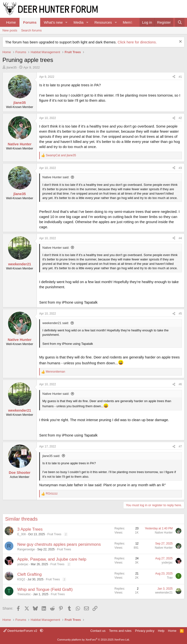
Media (79, 22)
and (61, 155)
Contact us (98, 631)
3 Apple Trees (30, 529)
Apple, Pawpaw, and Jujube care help (52, 559)
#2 (180, 118)
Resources (103, 22)
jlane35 (12, 67)
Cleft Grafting (29, 574)
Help (161, 631)
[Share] (174, 77)
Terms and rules (120, 631)
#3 (180, 168)
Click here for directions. (137, 42)
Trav (170, 578)
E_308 (22, 534)
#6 (180, 384)
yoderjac (23, 564)
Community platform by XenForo (93, 640)
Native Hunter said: (56, 177)
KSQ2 (21, 579)
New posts (10, 30)
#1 (180, 77)
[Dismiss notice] (180, 42)
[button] (66, 22)
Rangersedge (26, 549)
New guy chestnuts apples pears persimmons (59, 544)
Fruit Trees (54, 534)
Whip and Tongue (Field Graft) (45, 590)
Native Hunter (164, 533)
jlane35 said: (51, 456)
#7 (180, 446)
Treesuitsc (24, 594)
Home (11, 22)
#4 (180, 238)
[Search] (180, 22)
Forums (30, 22)
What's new (53, 22)
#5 (180, 314)
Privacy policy (145, 631)
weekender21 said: (56, 323)
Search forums (32, 30)
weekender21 (164, 593)
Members (130, 22)
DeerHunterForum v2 (21, 631)
